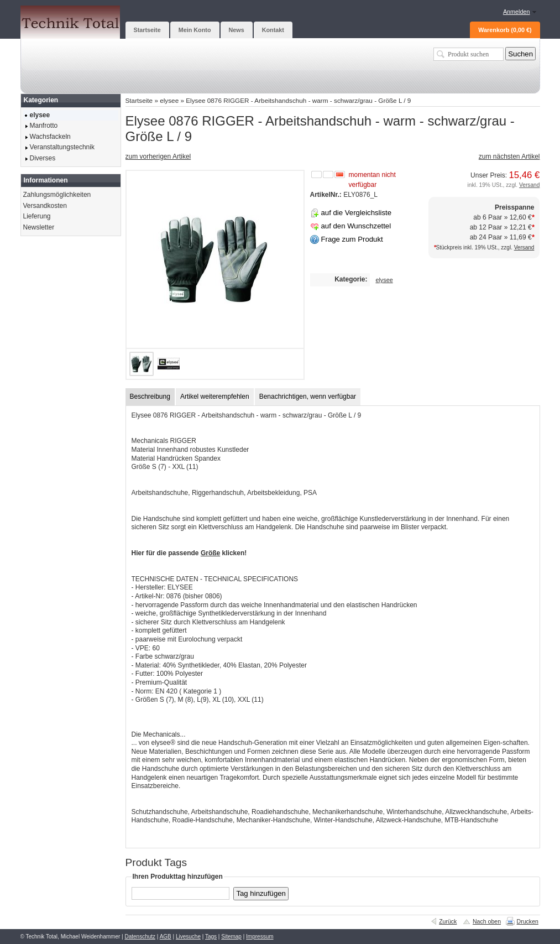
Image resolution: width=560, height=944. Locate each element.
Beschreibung (150, 397)
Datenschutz (140, 937)
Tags (211, 937)
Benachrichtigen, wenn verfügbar (308, 397)
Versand (529, 185)
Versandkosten (45, 206)
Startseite (139, 100)
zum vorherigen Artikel (158, 157)
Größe (210, 553)
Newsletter (39, 227)
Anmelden (517, 12)
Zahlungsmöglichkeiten (57, 195)
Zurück (448, 921)
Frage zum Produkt (352, 239)
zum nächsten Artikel (509, 157)
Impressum (260, 937)
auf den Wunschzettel (356, 226)
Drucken (528, 921)
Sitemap (231, 937)
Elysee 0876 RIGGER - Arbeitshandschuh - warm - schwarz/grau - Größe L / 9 (298, 100)
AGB (166, 937)
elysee (169, 100)
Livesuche (188, 937)
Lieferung (37, 216)
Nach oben (487, 921)
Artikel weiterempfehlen (215, 397)
